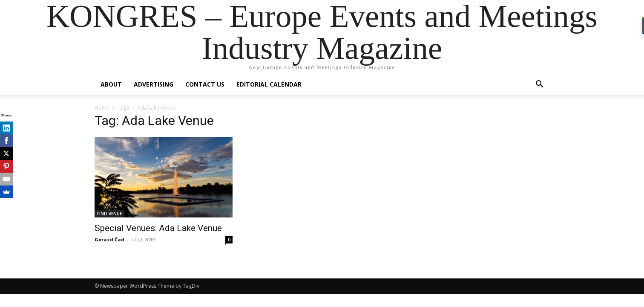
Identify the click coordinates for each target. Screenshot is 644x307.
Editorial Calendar (269, 84)
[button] (539, 85)
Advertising (154, 84)
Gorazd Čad (109, 239)
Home (102, 108)
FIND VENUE (109, 214)
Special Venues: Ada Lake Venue (158, 228)
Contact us (205, 84)
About (111, 84)
